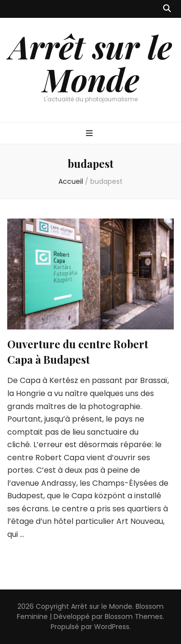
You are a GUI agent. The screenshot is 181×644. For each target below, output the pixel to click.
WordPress (112, 627)
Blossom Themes (134, 617)
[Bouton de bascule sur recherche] (167, 9)
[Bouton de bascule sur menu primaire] (90, 134)
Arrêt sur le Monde (90, 63)
